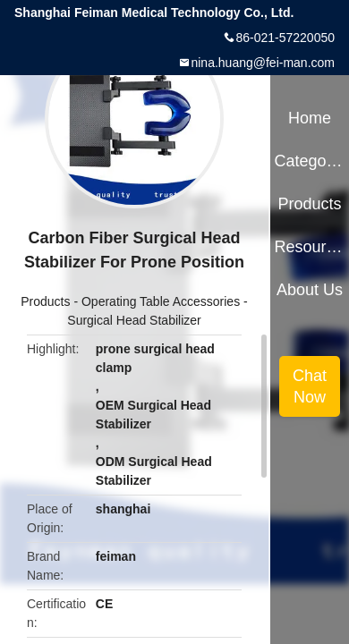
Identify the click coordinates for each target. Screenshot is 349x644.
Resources (309, 247)
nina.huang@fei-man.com (263, 63)
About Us (310, 290)
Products (45, 301)
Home (310, 118)
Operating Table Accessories (161, 301)
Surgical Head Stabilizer (134, 320)
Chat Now (310, 386)
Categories (309, 161)
